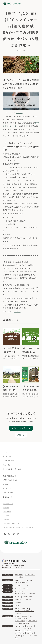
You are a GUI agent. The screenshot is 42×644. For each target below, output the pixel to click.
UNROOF (18, 600)
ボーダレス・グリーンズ (22, 588)
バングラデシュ (19, 626)
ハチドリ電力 (19, 577)
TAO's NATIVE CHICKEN (22, 623)
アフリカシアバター (21, 619)
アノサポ (26, 585)
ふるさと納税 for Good (22, 582)
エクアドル (27, 628)
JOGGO (25, 616)
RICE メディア (19, 580)
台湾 (16, 638)
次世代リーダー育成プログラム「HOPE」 (24, 612)
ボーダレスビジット (21, 594)
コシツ (17, 606)
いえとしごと (27, 600)
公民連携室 (18, 603)
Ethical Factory (32, 621)
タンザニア (18, 631)
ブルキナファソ (19, 633)
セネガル (17, 635)
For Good (29, 580)
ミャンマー (30, 626)
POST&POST (19, 575)
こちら (19, 113)
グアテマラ (18, 628)
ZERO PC (18, 585)
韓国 (35, 635)
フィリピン (27, 631)
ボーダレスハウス (20, 591)
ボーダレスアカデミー (22, 609)
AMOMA (17, 616)
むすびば (32, 594)
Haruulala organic (20, 621)
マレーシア (30, 633)
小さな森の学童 (27, 597)
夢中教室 (17, 597)
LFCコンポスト (30, 575)
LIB (30, 616)
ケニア (25, 635)
